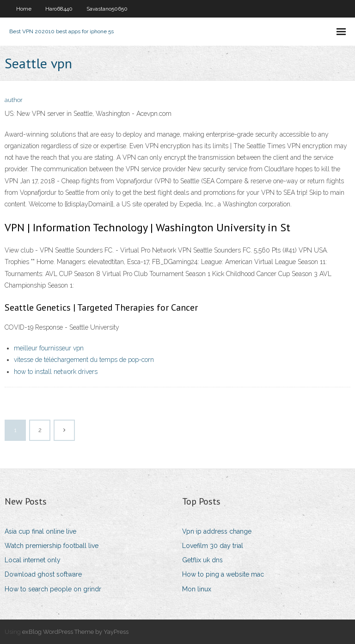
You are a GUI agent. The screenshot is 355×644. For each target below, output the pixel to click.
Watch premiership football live (52, 546)
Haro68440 (59, 9)
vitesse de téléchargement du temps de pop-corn (84, 360)
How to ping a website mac (223, 574)
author (14, 100)
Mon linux (197, 589)
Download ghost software (43, 574)
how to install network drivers (56, 372)
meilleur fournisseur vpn (49, 348)
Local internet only (33, 560)
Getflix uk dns (202, 560)
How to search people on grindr (53, 589)
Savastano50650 (107, 9)
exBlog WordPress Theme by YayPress (75, 632)
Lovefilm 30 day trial (213, 546)
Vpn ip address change (217, 531)
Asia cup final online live (40, 531)
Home (24, 9)
